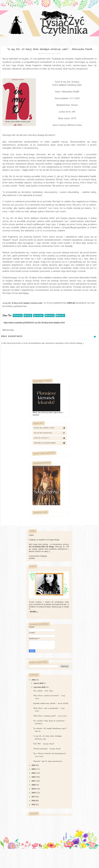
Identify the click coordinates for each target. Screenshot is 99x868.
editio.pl (71, 318)
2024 (34, 785)
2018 (34, 809)
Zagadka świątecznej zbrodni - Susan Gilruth (51, 720)
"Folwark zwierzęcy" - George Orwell (47, 765)
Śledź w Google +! (50, 453)
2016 (34, 817)
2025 (34, 781)
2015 (34, 821)
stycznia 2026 (40, 703)
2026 (34, 696)
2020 (34, 801)
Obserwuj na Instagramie (50, 458)
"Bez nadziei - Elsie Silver (43, 707)
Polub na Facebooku (50, 448)
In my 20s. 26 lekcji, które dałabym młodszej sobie (23, 318)
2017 (34, 813)
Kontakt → (34, 627)
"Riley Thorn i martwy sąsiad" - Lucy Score (50, 732)
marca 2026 (39, 699)
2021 (34, 797)
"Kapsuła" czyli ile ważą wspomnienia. (48, 777)
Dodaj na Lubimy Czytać (50, 443)
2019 (34, 805)
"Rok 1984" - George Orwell (43, 760)
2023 (34, 789)
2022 (34, 793)
